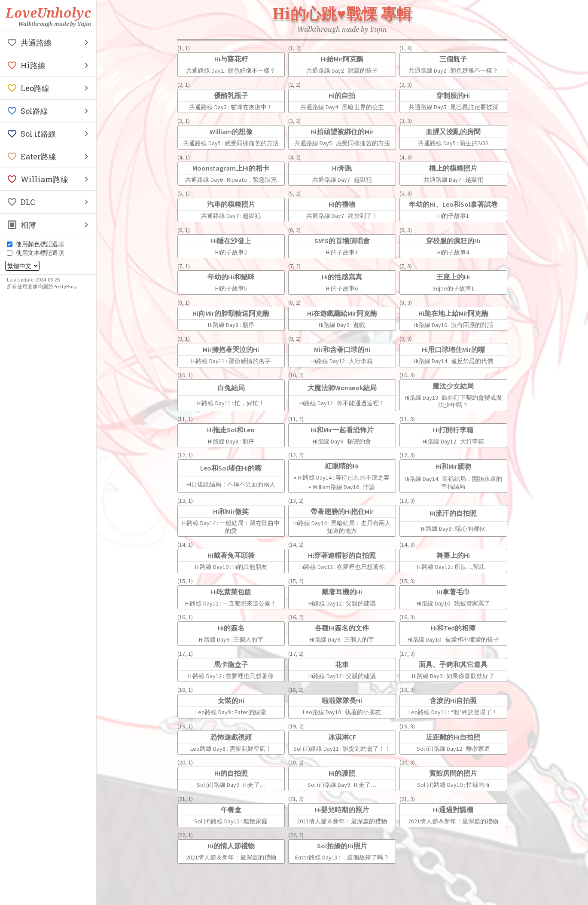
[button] (48, 43)
